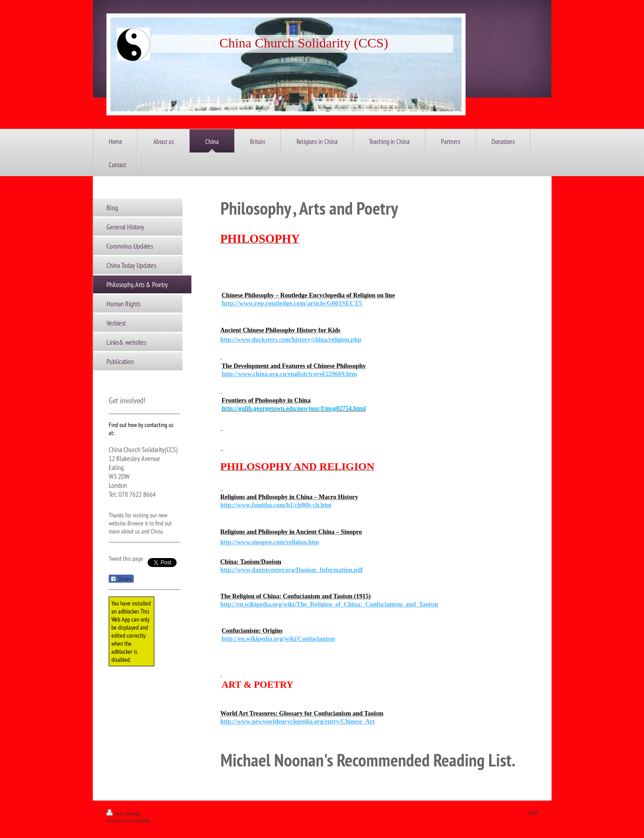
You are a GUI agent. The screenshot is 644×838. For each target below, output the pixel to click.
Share (121, 579)
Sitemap (133, 814)
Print (115, 814)
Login (533, 813)
